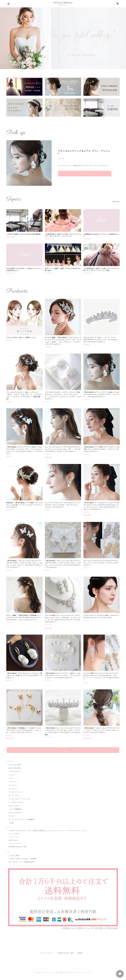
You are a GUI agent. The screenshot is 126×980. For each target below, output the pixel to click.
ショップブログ (14, 834)
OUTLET (12, 816)
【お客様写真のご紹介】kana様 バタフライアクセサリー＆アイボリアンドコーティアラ (63, 235)
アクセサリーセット (16, 792)
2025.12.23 (10, 273)
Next (120, 38)
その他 (11, 823)
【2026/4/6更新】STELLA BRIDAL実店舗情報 (23, 234)
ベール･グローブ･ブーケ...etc (19, 799)
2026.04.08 (11, 237)
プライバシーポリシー (16, 843)
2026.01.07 (88, 239)
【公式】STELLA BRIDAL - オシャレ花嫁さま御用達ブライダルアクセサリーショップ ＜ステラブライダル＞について (48, 831)
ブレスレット (14, 789)
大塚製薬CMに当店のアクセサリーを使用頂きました (101, 235)
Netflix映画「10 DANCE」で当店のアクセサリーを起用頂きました (24, 269)
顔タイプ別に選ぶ (15, 768)
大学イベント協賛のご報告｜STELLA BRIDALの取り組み (63, 269)
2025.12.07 (87, 273)
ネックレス (13, 785)
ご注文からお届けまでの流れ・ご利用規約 (23, 859)
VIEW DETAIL (85, 174)
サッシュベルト (14, 795)
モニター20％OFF (15, 813)
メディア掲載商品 (15, 809)
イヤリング (13, 782)
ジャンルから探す (15, 765)
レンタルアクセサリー (17, 802)
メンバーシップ (14, 837)
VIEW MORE (63, 750)
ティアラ (12, 775)
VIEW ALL (116, 202)
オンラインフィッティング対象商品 (21, 819)
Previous (6, 38)
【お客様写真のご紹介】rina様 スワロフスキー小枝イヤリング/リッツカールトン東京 (101, 269)
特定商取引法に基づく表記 (18, 847)
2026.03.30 (49, 239)
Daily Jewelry (14, 806)
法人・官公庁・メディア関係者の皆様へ (22, 862)
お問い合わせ (13, 840)
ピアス (11, 778)
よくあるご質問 (14, 855)
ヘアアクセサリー (15, 771)
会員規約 (80, 953)
